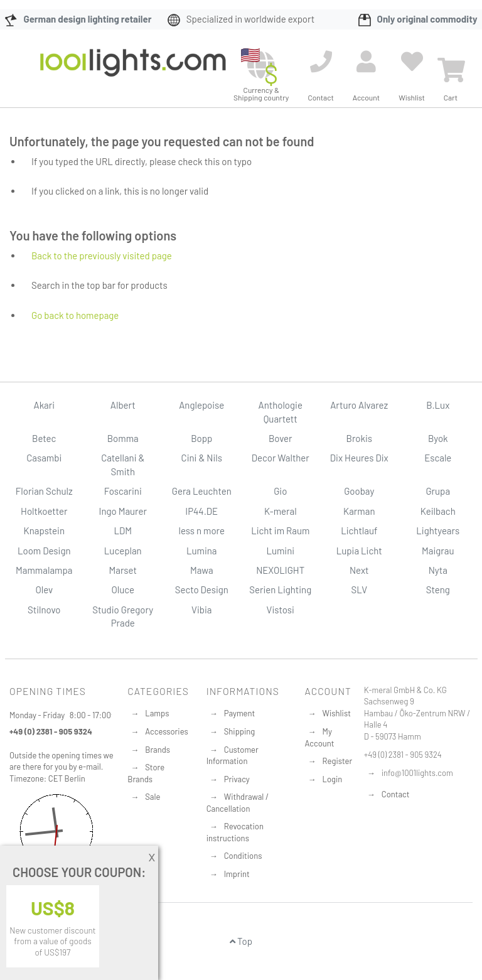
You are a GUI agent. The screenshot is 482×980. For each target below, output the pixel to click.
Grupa (438, 491)
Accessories (166, 731)
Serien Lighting (280, 590)
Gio (280, 491)
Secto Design (202, 590)
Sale (153, 797)
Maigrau (438, 551)
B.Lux (438, 405)
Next (359, 570)
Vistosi (281, 610)
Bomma (123, 438)
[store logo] (133, 72)
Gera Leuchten (202, 491)
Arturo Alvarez (359, 405)
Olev (44, 590)
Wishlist (337, 713)
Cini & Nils (202, 458)
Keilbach (438, 511)
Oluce (123, 590)
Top (241, 941)
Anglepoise (201, 405)
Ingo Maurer (123, 511)
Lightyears (438, 530)
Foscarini (123, 491)
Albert (123, 405)
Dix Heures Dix (359, 458)
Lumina (202, 551)
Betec (44, 438)
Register (338, 761)
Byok (438, 438)
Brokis (359, 438)
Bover (281, 438)
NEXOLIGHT (280, 570)
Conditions (243, 856)
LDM (123, 530)
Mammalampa (44, 570)
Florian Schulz (44, 491)
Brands (158, 750)
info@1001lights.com (417, 773)
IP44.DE (201, 511)
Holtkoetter (44, 511)
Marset (123, 570)
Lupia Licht (359, 551)
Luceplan (123, 551)
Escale (438, 458)
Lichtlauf (359, 530)
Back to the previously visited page (102, 256)
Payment (240, 713)
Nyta (438, 570)
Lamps (157, 713)
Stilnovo (44, 610)
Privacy (237, 779)
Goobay (359, 491)
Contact (396, 794)
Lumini (280, 551)
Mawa (202, 570)
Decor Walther (281, 458)
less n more (202, 530)
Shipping (240, 731)
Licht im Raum (280, 530)
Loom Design (44, 551)
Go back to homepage (75, 315)
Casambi (44, 458)
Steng (438, 590)
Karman (359, 511)
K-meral (281, 511)
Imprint (237, 874)
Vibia (201, 610)
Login (333, 779)
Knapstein (44, 530)
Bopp (201, 438)
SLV (359, 590)
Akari (44, 405)
